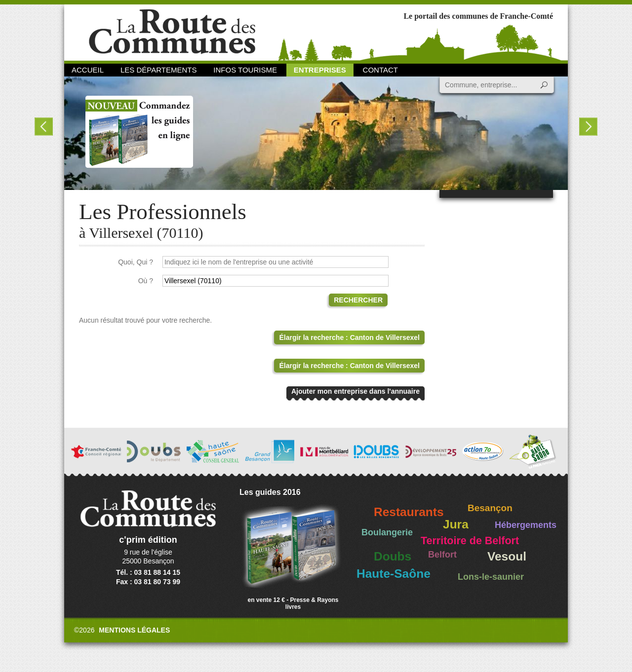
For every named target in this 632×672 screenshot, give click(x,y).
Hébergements (526, 525)
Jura (456, 524)
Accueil (88, 70)
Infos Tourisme (245, 70)
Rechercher (358, 300)
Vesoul (507, 556)
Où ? (146, 281)
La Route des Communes (172, 32)
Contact (380, 70)
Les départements (158, 70)
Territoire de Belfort (470, 541)
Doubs (393, 556)
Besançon (490, 508)
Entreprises (320, 70)
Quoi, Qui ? (136, 262)
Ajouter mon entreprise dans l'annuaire (355, 391)
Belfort (442, 555)
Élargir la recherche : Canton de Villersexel (349, 337)
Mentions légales (134, 630)
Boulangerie (387, 532)
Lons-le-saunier (491, 577)
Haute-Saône (394, 574)
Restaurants (409, 512)
